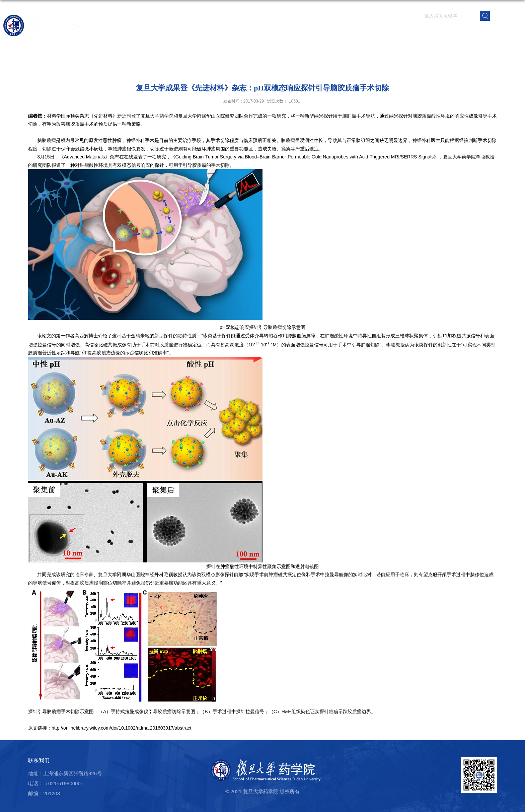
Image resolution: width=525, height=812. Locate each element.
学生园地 (388, 32)
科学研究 (312, 32)
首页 (205, 32)
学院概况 (235, 32)
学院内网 (503, 32)
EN (506, 15)
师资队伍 (274, 32)
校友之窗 (464, 32)
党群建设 (426, 32)
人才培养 (350, 32)
